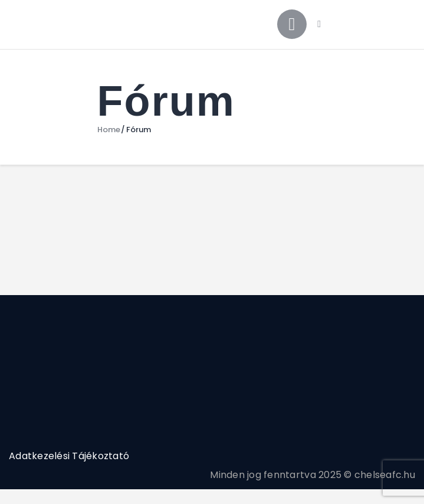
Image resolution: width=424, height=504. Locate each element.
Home (109, 130)
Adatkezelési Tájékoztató (69, 456)
